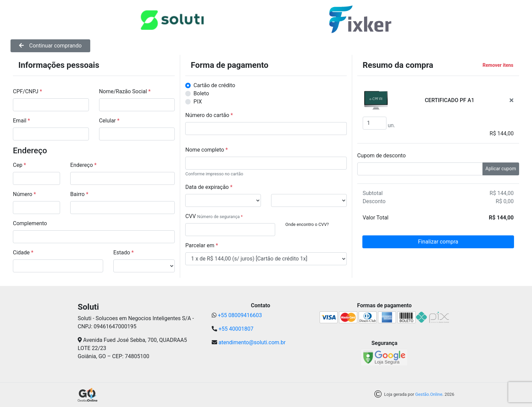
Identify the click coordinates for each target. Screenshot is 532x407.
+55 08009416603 (240, 315)
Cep (20, 165)
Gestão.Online (429, 395)
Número (24, 194)
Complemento (30, 223)
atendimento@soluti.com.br (252, 342)
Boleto (201, 93)
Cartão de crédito (214, 85)
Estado (123, 253)
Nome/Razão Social (125, 91)
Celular (109, 121)
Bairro (79, 194)
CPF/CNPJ (27, 91)
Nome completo (206, 150)
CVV (191, 216)
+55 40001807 (236, 329)
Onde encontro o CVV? (307, 224)
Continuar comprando (50, 46)
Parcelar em (202, 245)
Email (21, 121)
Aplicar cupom (501, 169)
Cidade (23, 253)
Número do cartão (209, 115)
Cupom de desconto (382, 156)
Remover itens (498, 65)
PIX (198, 102)
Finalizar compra (438, 242)
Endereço (83, 165)
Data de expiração (209, 187)
